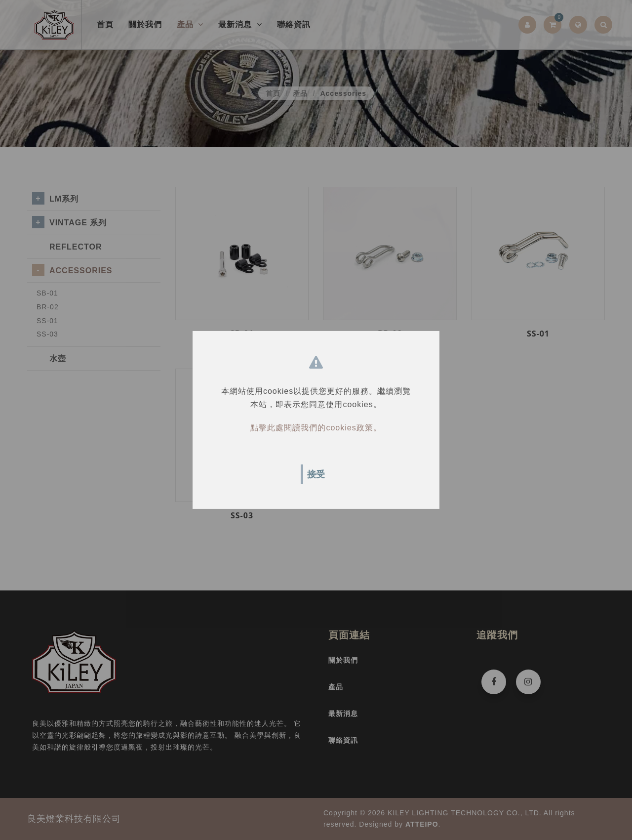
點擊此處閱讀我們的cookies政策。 (316, 428)
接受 (316, 474)
